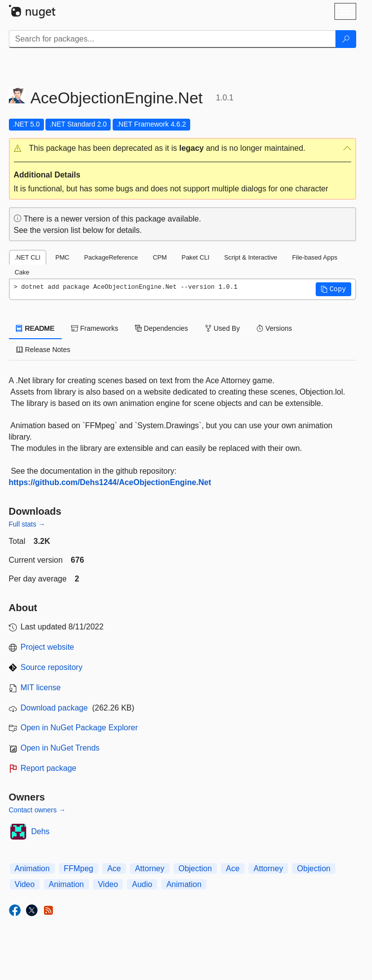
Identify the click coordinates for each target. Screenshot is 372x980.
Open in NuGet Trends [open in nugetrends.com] (60, 748)
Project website (48, 647)
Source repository (52, 667)
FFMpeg (79, 869)
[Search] (346, 39)
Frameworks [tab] (95, 328)
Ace (114, 869)
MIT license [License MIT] (41, 688)
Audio (142, 884)
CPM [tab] (160, 257)
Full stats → (27, 524)
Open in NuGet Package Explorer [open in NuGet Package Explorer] (79, 728)
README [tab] (36, 328)
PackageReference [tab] (111, 257)
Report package (49, 768)
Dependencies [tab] (161, 328)
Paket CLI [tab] (196, 257)
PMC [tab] (62, 257)
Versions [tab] (274, 328)
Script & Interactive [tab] (251, 257)
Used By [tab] (223, 328)
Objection (195, 869)
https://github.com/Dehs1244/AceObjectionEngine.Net (110, 482)
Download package (54, 708)
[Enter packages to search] (172, 39)
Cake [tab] (22, 272)
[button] (183, 149)
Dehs (40, 831)
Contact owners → (37, 810)
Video (25, 884)
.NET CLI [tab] (28, 257)
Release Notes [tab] (43, 350)
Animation (32, 869)
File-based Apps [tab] (315, 257)
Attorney (150, 869)
